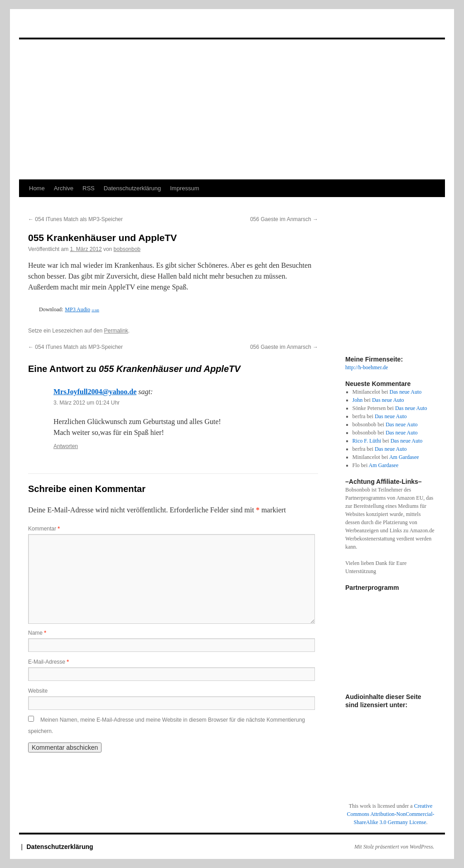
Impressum (184, 188)
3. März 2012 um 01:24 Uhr (87, 403)
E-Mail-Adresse (48, 662)
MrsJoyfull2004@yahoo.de (95, 392)
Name (37, 633)
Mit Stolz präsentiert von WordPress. (394, 847)
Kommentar (44, 529)
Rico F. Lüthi (367, 441)
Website (38, 691)
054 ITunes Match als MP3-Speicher (75, 219)
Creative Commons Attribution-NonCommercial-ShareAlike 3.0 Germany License (391, 814)
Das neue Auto (406, 392)
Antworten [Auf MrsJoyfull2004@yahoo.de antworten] (66, 446)
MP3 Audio (82, 309)
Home (37, 188)
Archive (64, 188)
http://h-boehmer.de (367, 367)
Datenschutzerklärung (132, 188)
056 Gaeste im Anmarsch (284, 219)
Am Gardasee (404, 457)
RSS (89, 188)
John (358, 400)
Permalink (116, 331)
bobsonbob (127, 249)
